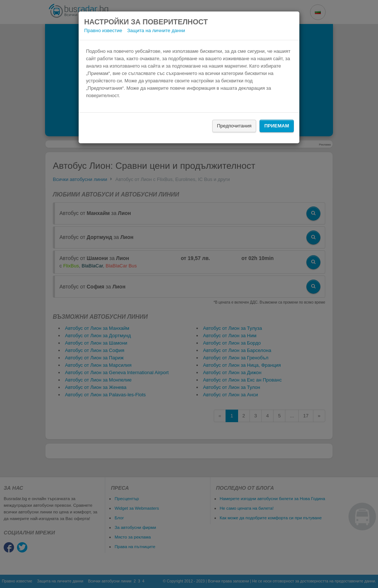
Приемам (277, 126)
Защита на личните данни (156, 30)
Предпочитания (234, 126)
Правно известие (103, 30)
